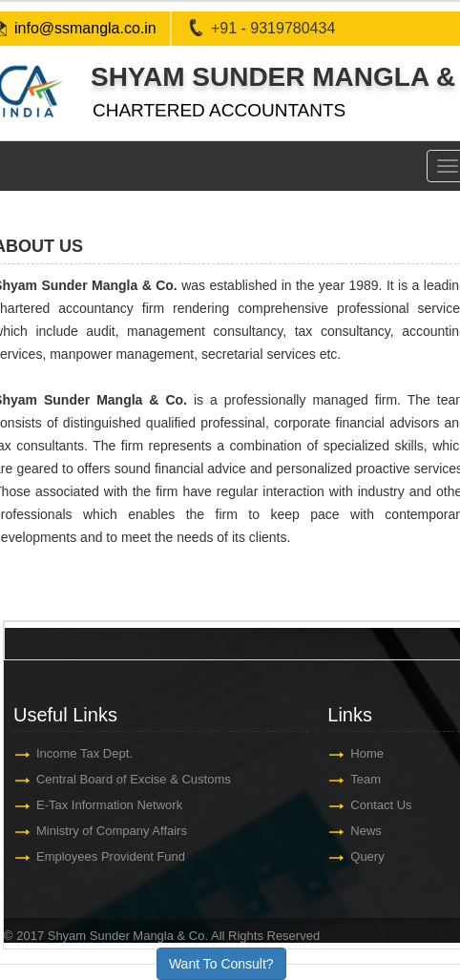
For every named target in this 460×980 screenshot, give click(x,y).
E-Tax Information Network (109, 805)
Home (368, 753)
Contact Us (382, 805)
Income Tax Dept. (84, 753)
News (367, 831)
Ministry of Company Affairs (112, 831)
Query (368, 856)
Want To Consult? (221, 964)
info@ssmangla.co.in (85, 28)
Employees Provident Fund (111, 856)
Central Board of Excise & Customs (134, 779)
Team (366, 779)
